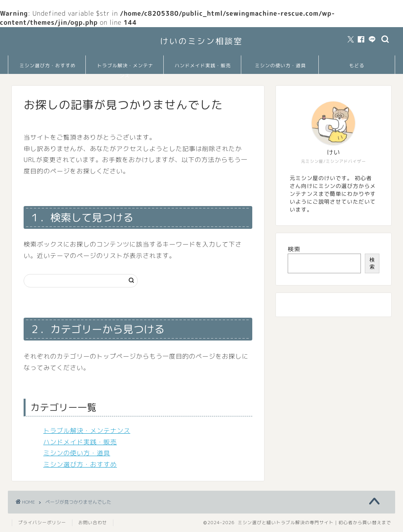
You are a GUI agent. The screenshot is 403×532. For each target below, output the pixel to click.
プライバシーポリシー (42, 523)
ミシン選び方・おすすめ (47, 65)
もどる (357, 65)
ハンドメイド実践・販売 (203, 65)
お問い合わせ (93, 523)
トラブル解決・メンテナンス (125, 68)
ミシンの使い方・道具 (280, 65)
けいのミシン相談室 (202, 41)
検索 (294, 249)
